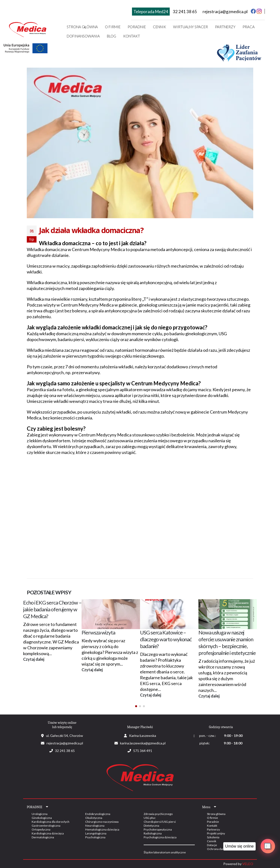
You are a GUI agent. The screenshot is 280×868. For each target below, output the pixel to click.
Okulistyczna (94, 818)
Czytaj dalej (34, 659)
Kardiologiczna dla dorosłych (51, 822)
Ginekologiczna (42, 818)
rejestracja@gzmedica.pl (225, 12)
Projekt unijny (216, 833)
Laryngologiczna (96, 833)
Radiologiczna (153, 833)
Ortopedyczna (41, 829)
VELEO (248, 864)
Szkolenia (213, 837)
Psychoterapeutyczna (158, 829)
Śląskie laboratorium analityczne (165, 852)
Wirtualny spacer (191, 27)
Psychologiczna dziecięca (160, 837)
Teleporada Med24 (151, 12)
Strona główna (82, 27)
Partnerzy (225, 27)
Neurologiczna (95, 826)
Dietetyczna (151, 826)
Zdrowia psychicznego (158, 814)
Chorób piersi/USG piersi (160, 822)
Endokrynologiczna (98, 814)
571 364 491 (143, 751)
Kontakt (132, 36)
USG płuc (150, 818)
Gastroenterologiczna (46, 826)
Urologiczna (40, 814)
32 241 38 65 (185, 12)
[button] (136, 706)
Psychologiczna (95, 837)
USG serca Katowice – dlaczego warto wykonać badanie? (166, 639)
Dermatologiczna (43, 837)
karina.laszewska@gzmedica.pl (143, 743)
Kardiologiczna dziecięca (48, 833)
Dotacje (212, 845)
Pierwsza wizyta (98, 633)
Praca (249, 27)
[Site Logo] (28, 29)
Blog (112, 36)
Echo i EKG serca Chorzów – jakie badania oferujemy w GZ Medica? (52, 609)
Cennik (159, 27)
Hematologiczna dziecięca (102, 829)
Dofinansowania (83, 36)
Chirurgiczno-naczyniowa (102, 822)
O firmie (113, 27)
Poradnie (213, 822)
